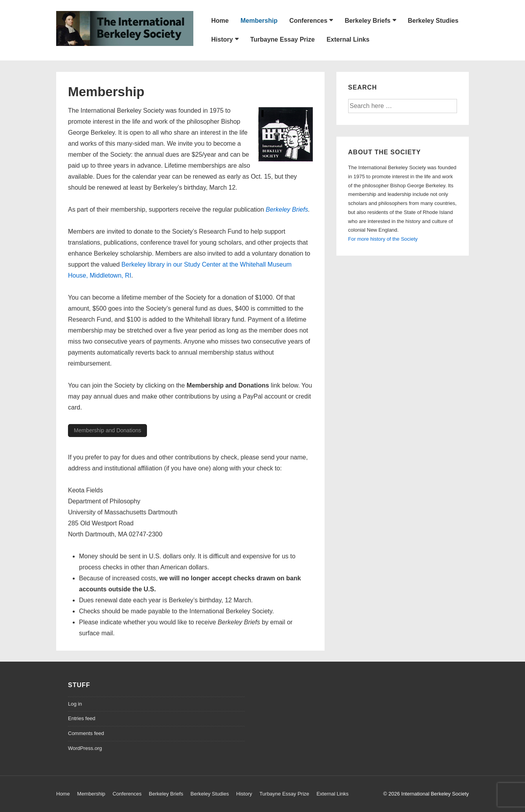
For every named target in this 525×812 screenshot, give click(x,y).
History (222, 39)
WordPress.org (85, 748)
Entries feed (82, 718)
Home (220, 21)
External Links (348, 39)
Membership (259, 21)
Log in (75, 704)
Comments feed (86, 733)
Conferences (308, 21)
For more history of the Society (383, 239)
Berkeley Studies (433, 21)
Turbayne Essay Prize (283, 39)
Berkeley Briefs (368, 21)
